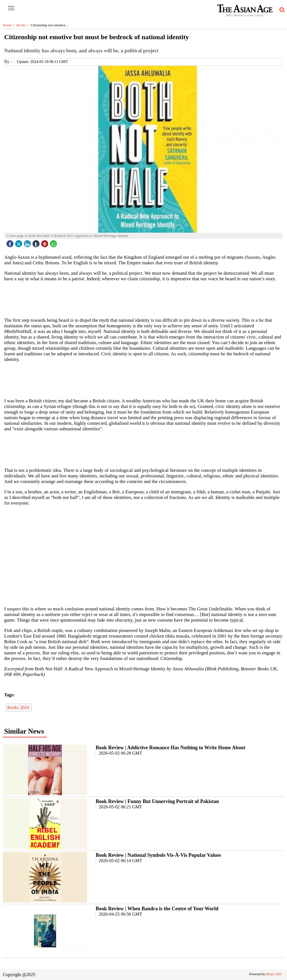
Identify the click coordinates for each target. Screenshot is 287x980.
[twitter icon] (19, 242)
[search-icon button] (281, 10)
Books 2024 (19, 707)
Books (24, 25)
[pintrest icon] (45, 242)
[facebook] (11, 242)
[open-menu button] (11, 8)
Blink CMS (274, 974)
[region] (143, 299)
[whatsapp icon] (54, 242)
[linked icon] (28, 242)
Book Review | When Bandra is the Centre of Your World (157, 909)
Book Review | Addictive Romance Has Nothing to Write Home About (170, 748)
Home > (10, 25)
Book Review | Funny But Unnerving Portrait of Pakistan (157, 801)
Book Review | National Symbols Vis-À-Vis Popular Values (158, 855)
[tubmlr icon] (37, 242)
